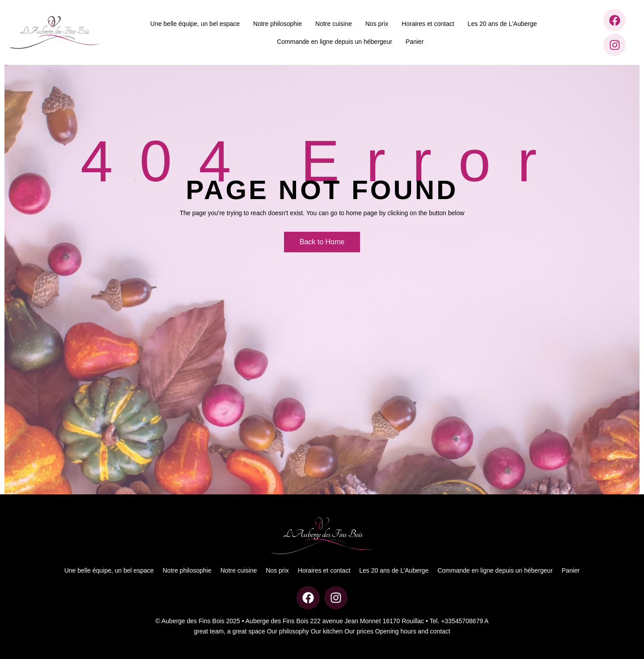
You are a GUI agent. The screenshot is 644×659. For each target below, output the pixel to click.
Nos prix (377, 24)
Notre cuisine (334, 24)
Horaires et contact (428, 24)
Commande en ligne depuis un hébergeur (335, 42)
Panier (415, 42)
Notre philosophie (278, 24)
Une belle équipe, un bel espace (195, 24)
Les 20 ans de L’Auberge (502, 24)
